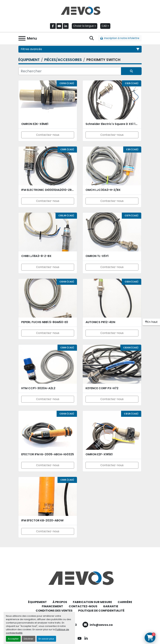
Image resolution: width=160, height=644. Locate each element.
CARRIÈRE (125, 602)
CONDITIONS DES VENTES (54, 611)
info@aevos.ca (101, 625)
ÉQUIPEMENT (37, 602)
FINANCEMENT (52, 606)
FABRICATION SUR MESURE (92, 602)
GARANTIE (111, 606)
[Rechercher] (70, 71)
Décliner (29, 639)
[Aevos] (80, 578)
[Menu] (22, 38)
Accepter (13, 639)
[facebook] (53, 26)
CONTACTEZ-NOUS (83, 606)
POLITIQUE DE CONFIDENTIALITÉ (101, 611)
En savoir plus (46, 639)
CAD (104, 26)
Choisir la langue (83, 26)
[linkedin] (66, 26)
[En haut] (151, 322)
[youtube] (59, 26)
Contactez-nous (48, 135)
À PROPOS (60, 602)
